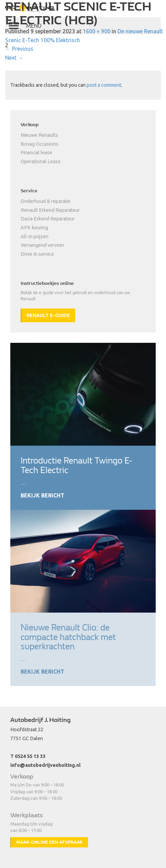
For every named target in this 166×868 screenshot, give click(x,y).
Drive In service (37, 254)
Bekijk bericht (42, 495)
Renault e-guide (48, 315)
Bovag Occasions (40, 144)
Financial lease (36, 153)
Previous (19, 49)
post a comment (104, 85)
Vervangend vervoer (42, 245)
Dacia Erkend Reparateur (48, 219)
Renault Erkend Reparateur (50, 210)
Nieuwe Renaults (39, 135)
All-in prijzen (35, 237)
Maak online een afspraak (49, 842)
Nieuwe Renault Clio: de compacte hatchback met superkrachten (68, 637)
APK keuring (34, 228)
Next (14, 58)
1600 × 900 (97, 31)
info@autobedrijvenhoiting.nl (46, 765)
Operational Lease (41, 161)
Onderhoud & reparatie (46, 201)
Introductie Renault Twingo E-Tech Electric (76, 465)
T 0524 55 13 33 (28, 756)
